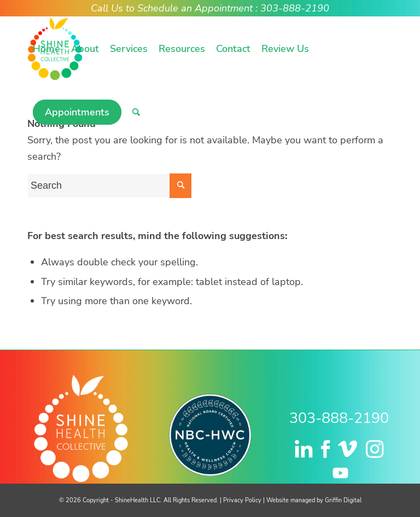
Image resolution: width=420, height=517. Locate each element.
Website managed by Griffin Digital (314, 500)
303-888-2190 (339, 418)
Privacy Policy (242, 500)
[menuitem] (46, 49)
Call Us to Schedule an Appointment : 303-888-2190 (210, 8)
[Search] (136, 112)
